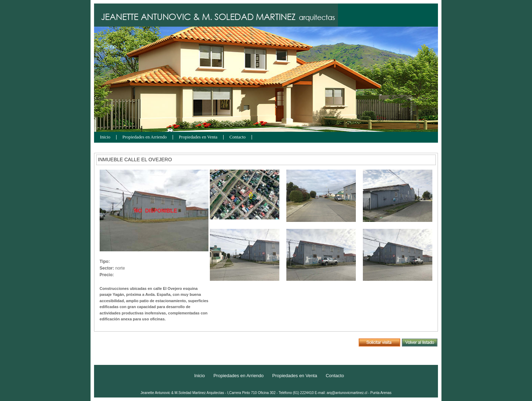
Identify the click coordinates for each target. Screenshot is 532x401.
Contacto (238, 137)
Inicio (105, 137)
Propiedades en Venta (198, 137)
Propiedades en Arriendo (145, 137)
